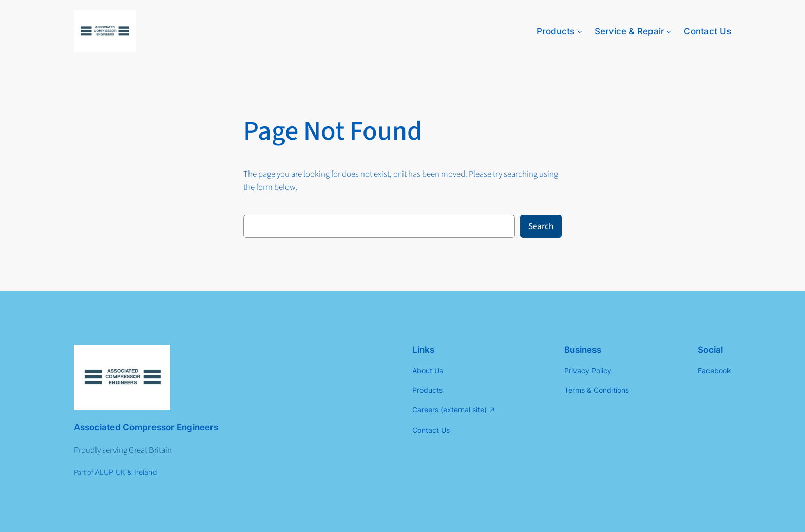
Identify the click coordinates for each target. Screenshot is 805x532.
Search (541, 226)
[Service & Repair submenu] (669, 31)
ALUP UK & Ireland (126, 472)
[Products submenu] (580, 31)
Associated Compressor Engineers (146, 427)
